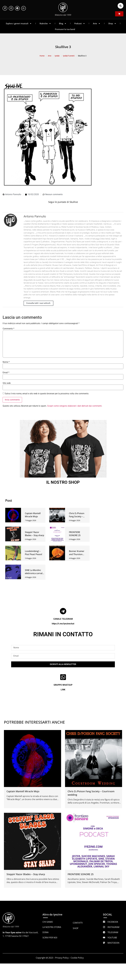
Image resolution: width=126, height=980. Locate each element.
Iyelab (57, 56)
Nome (6, 362)
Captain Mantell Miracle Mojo (23, 791)
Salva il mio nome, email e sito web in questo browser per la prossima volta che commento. (47, 394)
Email (6, 373)
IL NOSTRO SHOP (63, 482)
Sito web (7, 383)
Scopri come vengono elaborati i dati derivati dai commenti (74, 406)
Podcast (80, 24)
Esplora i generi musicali (19, 24)
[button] (120, 6)
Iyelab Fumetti (69, 56)
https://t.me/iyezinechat (63, 624)
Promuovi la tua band (65, 29)
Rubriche (45, 24)
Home (42, 56)
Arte (97, 24)
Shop (112, 24)
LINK (63, 690)
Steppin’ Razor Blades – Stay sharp (26, 874)
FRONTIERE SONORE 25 (81, 874)
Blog (63, 24)
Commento (8, 329)
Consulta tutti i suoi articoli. (38, 303)
